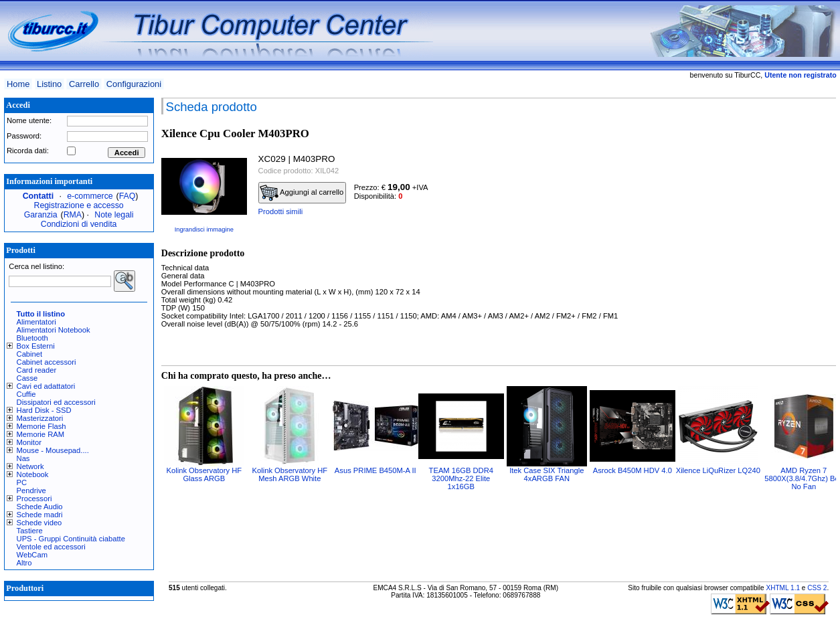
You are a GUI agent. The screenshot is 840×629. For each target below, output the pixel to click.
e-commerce (90, 196)
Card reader (37, 370)
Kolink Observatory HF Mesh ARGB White (290, 474)
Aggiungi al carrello (302, 193)
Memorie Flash (41, 426)
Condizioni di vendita (79, 224)
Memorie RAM (40, 434)
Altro (24, 563)
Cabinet (30, 354)
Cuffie (26, 394)
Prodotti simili (281, 211)
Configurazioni (134, 84)
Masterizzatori (40, 418)
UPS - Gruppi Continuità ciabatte (71, 539)
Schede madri (40, 515)
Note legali (114, 215)
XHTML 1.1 (783, 588)
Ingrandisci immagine (204, 230)
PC (22, 482)
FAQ (128, 196)
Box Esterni (36, 346)
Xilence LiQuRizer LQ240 (718, 470)
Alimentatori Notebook (54, 330)
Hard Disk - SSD (44, 410)
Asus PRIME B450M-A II (375, 470)
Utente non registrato (800, 75)
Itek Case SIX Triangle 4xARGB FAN (547, 474)
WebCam (32, 555)
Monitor (29, 442)
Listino (49, 84)
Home (18, 84)
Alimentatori (36, 322)
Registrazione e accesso (79, 205)
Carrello (84, 84)
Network (30, 466)
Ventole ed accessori (51, 547)
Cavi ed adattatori (46, 386)
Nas (23, 458)
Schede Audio (40, 507)
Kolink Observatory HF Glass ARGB (204, 474)
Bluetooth (32, 338)
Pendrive (31, 490)
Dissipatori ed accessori (56, 402)
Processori (34, 499)
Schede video (39, 523)
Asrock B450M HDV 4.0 (633, 470)
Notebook (33, 474)
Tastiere (30, 531)
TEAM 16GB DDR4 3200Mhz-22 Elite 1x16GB (461, 478)
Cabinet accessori (47, 362)
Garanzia (41, 215)
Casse (27, 378)
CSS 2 (817, 588)
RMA (73, 215)
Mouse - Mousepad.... (53, 450)
